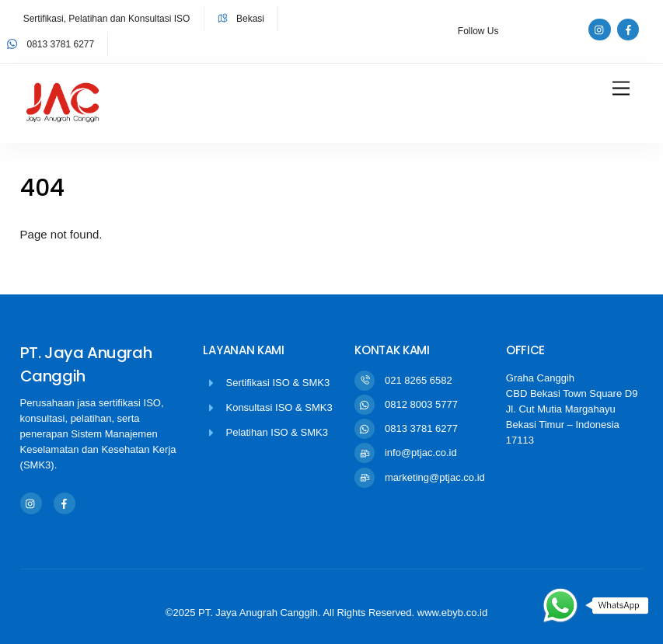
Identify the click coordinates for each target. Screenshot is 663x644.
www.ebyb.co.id (452, 613)
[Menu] (621, 89)
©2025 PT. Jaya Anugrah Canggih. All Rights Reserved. (291, 613)
